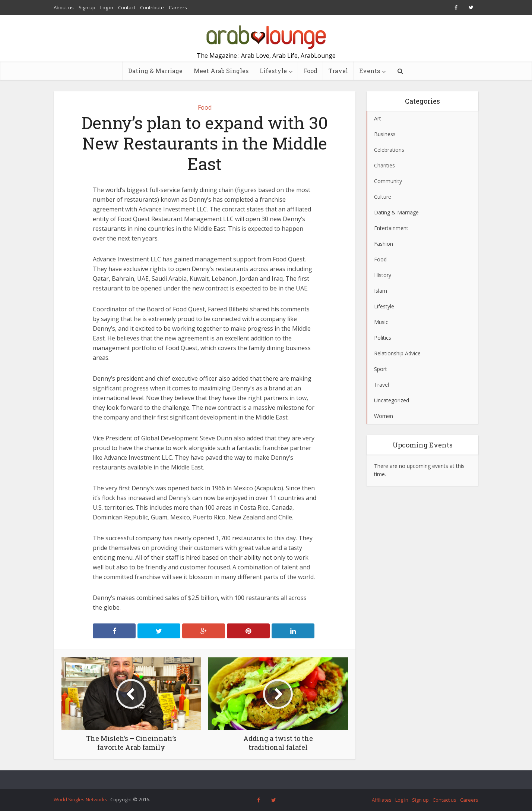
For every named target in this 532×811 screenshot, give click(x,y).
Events (370, 71)
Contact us (444, 800)
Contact (127, 7)
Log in (107, 7)
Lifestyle (273, 71)
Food (311, 71)
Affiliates (382, 800)
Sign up (87, 7)
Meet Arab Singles (221, 71)
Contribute (152, 7)
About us (64, 7)
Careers (178, 7)
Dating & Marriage (155, 71)
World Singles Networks (80, 799)
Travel (338, 71)
